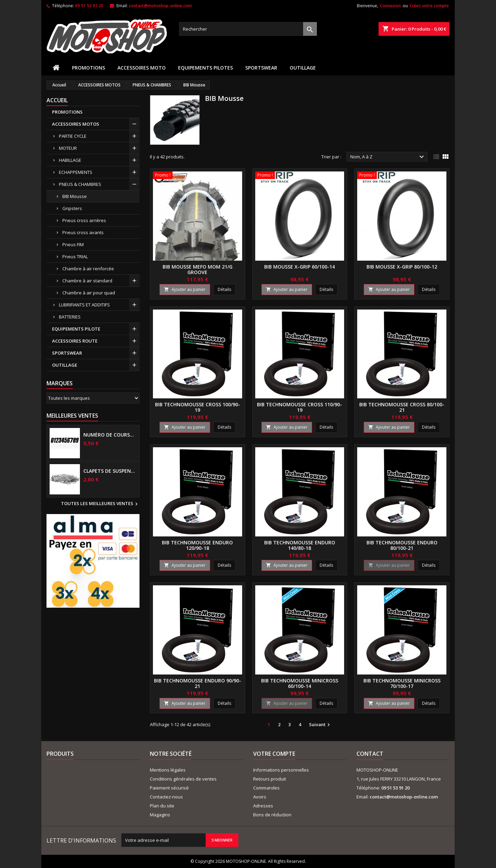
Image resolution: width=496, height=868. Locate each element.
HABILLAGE (70, 160)
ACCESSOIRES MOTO (142, 68)
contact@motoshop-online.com (160, 6)
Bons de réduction (272, 815)
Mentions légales (168, 770)
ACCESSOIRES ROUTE (75, 341)
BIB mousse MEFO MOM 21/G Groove (198, 269)
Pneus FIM (73, 244)
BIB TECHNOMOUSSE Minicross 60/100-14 (300, 683)
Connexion (390, 6)
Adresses (263, 806)
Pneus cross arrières (84, 220)
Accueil (57, 100)
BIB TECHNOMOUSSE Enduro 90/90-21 (198, 683)
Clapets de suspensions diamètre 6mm (110, 471)
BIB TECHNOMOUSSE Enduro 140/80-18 (300, 545)
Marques (60, 383)
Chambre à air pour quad (89, 293)
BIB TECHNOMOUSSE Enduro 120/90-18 (197, 545)
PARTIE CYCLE (73, 136)
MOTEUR (68, 148)
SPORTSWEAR (261, 68)
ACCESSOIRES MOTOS (76, 124)
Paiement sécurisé (169, 788)
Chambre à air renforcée (88, 269)
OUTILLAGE (303, 68)
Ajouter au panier (185, 289)
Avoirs (260, 797)
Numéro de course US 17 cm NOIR (110, 435)
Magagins (160, 815)
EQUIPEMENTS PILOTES (205, 68)
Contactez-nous (166, 797)
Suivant (320, 725)
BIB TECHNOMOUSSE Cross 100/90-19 (198, 407)
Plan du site (162, 806)
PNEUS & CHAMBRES (80, 184)
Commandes (266, 788)
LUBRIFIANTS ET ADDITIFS (84, 305)
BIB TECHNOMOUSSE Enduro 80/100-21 (402, 545)
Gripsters (72, 208)
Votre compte (274, 754)
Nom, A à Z (388, 157)
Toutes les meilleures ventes (100, 504)
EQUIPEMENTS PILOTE (76, 329)
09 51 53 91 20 (89, 6)
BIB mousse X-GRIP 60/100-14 (299, 267)
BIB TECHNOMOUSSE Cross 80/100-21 (402, 407)
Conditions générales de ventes (183, 779)
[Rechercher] (248, 29)
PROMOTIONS (89, 68)
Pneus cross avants (83, 232)
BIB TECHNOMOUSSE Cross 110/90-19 (299, 407)
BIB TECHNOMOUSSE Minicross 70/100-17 (402, 683)
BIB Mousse (75, 196)
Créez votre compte (429, 6)
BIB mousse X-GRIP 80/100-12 (402, 267)
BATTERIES (70, 317)
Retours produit (270, 779)
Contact (370, 754)
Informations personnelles (281, 770)
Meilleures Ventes (72, 416)
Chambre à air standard (87, 281)
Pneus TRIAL (75, 257)
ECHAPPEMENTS (76, 172)
